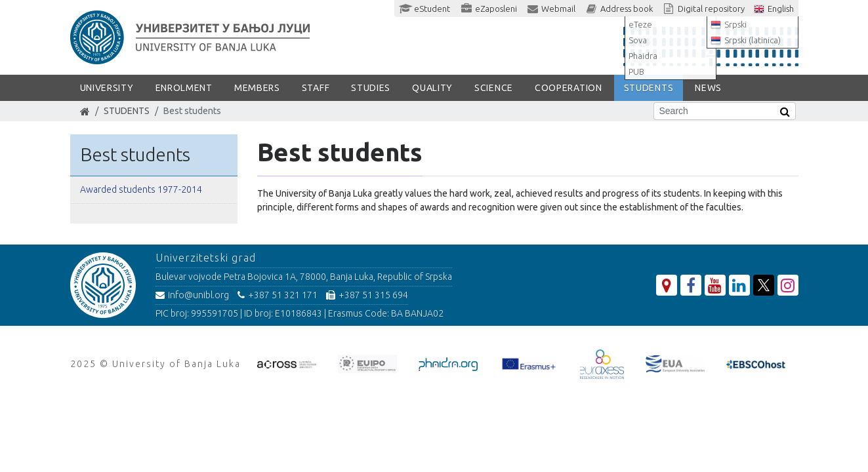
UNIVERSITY (107, 88)
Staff (316, 88)
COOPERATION (568, 88)
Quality (432, 88)
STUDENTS (649, 88)
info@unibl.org (192, 295)
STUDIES (371, 88)
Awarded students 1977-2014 (141, 189)
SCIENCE (494, 88)
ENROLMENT (184, 88)
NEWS (708, 88)
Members (257, 88)
